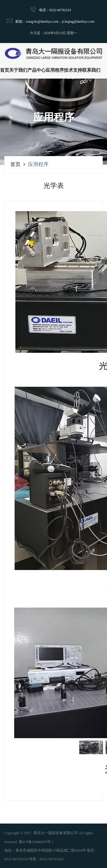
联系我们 (91, 70)
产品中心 (37, 70)
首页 (5, 70)
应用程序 (55, 70)
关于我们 (18, 70)
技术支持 (73, 70)
